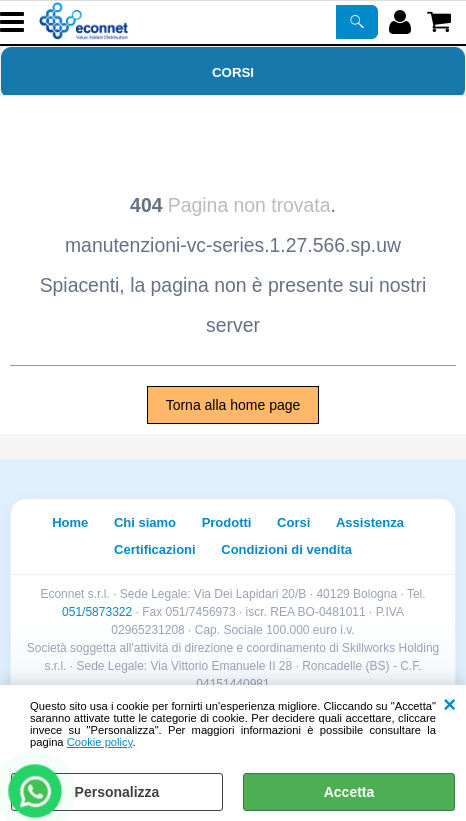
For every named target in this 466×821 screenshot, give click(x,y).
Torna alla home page (233, 405)
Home (70, 522)
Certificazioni (155, 549)
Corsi (233, 72)
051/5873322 (97, 612)
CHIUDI (449, 705)
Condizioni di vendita (286, 549)
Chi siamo (145, 522)
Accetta (349, 792)
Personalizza (117, 792)
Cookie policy (100, 742)
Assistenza (370, 522)
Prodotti (227, 522)
